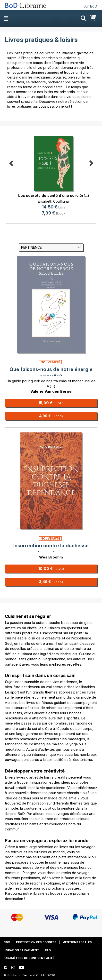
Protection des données (36, 942)
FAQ (48, 950)
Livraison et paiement (21, 950)
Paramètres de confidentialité (29, 958)
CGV (7, 942)
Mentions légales (77, 942)
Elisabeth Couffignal (54, 201)
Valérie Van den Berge (51, 391)
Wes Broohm (51, 557)
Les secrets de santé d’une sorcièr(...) (54, 195)
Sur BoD (90, 6)
